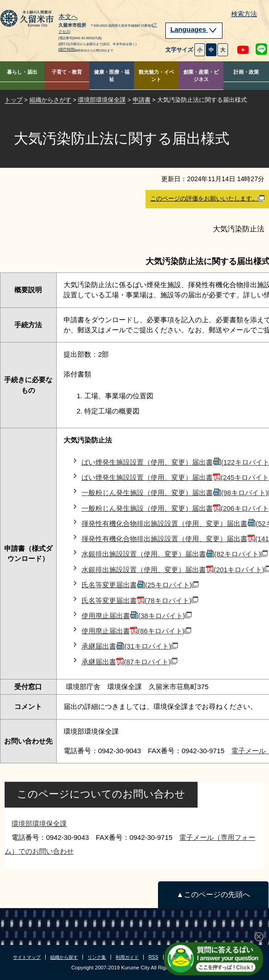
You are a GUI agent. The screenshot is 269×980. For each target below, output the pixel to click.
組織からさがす (50, 100)
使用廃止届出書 (137, 616)
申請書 (142, 100)
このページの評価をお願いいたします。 (207, 199)
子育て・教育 (67, 72)
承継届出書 (130, 646)
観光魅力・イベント (156, 76)
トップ (14, 100)
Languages (194, 30)
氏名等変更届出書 (140, 585)
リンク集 (97, 957)
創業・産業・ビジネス (201, 76)
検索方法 (244, 14)
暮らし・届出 (22, 72)
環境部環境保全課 (102, 100)
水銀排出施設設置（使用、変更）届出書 (175, 554)
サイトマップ (27, 957)
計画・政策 (246, 72)
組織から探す (64, 957)
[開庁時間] (67, 50)
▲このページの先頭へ (213, 894)
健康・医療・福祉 (112, 76)
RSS (153, 957)
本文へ (68, 17)
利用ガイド (127, 957)
